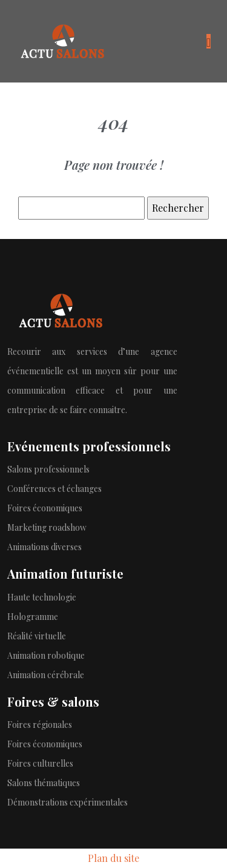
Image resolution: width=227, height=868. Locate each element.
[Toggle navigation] (209, 41)
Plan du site (113, 858)
